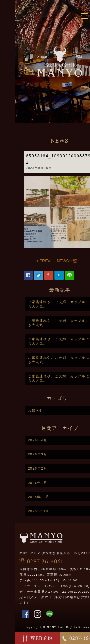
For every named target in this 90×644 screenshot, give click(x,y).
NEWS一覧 (73, 261)
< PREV (50, 261)
